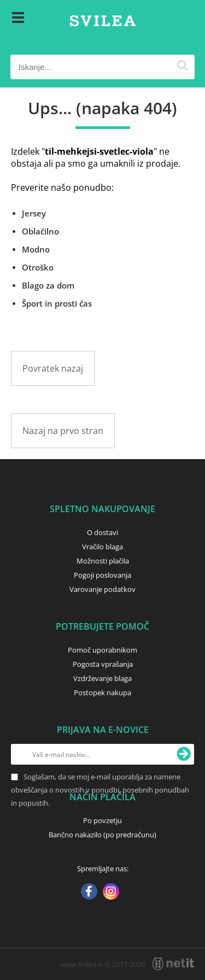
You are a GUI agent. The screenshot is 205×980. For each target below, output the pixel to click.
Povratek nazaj (53, 368)
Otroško (38, 267)
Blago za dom (48, 285)
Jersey (34, 213)
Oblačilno (40, 231)
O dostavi (102, 532)
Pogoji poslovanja (102, 575)
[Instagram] (111, 893)
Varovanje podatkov (102, 589)
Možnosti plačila (103, 561)
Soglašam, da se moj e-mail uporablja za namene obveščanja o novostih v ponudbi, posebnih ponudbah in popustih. (100, 790)
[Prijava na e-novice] (184, 754)
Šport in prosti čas (57, 303)
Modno (36, 249)
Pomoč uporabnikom (102, 650)
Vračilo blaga (102, 547)
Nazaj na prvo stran (63, 431)
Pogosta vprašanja (103, 664)
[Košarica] (184, 19)
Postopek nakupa (102, 693)
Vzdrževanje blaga (102, 678)
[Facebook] (89, 893)
